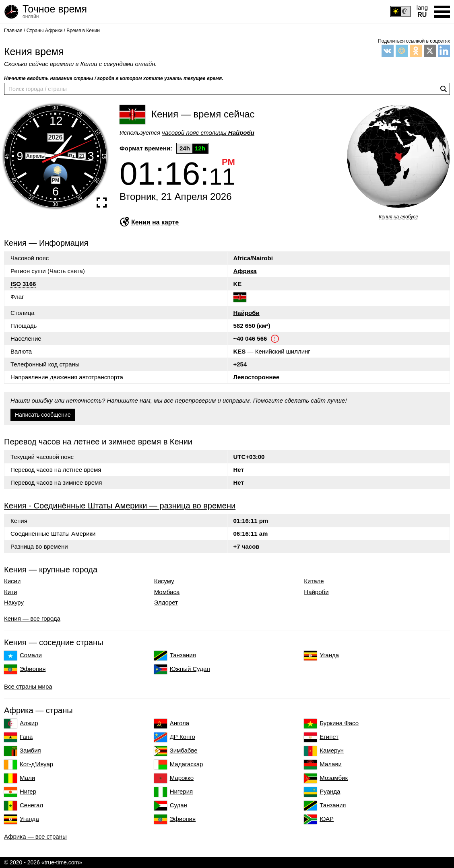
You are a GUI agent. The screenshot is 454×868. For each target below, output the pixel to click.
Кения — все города (32, 618)
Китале (314, 581)
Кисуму (164, 581)
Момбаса (167, 592)
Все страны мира (28, 686)
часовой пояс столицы (208, 133)
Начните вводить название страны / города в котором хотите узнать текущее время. (113, 78)
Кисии (12, 581)
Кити (10, 592)
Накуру (14, 603)
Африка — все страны (35, 836)
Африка (245, 271)
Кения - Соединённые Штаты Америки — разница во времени (120, 506)
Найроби (247, 313)
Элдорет (166, 603)
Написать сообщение (43, 415)
